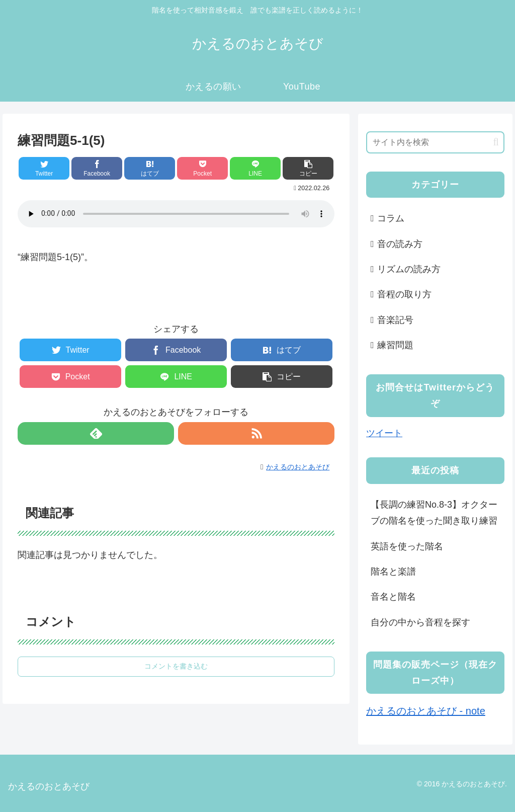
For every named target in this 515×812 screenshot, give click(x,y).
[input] (435, 142)
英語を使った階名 (407, 546)
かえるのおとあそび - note (426, 711)
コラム (391, 218)
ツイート (384, 433)
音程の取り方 (404, 294)
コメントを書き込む (176, 666)
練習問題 (395, 345)
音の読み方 (400, 244)
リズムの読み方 (409, 269)
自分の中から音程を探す (420, 622)
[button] (496, 142)
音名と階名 (393, 597)
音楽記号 (395, 320)
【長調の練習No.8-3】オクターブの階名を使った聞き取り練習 (434, 513)
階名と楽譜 (393, 572)
